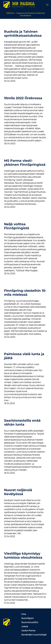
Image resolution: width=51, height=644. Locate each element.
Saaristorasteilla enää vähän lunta (22, 422)
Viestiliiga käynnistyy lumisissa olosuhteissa (23, 555)
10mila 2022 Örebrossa (23, 98)
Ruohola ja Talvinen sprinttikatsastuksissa (23, 34)
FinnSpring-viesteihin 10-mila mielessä (25, 293)
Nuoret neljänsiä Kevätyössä (18, 492)
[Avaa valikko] (47, 5)
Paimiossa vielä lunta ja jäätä (24, 356)
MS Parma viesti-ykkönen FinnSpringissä (25, 163)
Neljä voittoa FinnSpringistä (17, 226)
